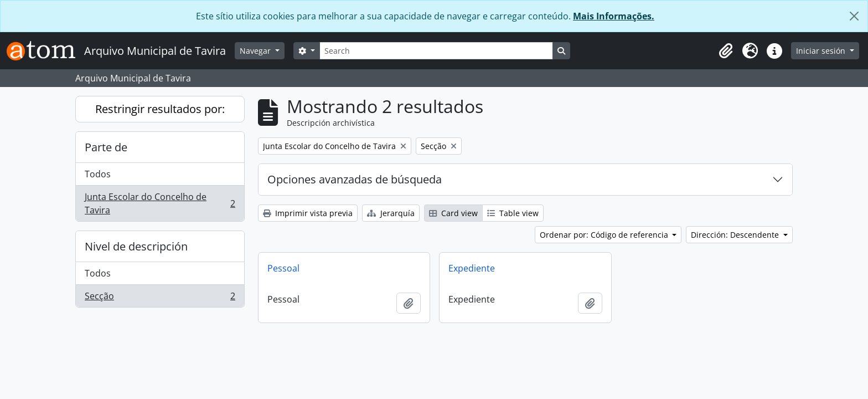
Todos (98, 174)
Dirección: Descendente (736, 235)
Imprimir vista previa (308, 213)
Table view (513, 213)
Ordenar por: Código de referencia (605, 235)
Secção (160, 298)
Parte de (106, 147)
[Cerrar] (854, 16)
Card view (453, 213)
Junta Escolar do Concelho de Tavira (160, 203)
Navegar (256, 51)
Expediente (472, 268)
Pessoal (283, 268)
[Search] (436, 51)
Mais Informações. (614, 16)
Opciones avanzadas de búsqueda (355, 179)
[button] (726, 51)
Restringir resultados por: (160, 109)
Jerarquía (391, 213)
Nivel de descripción (136, 246)
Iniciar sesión (822, 51)
